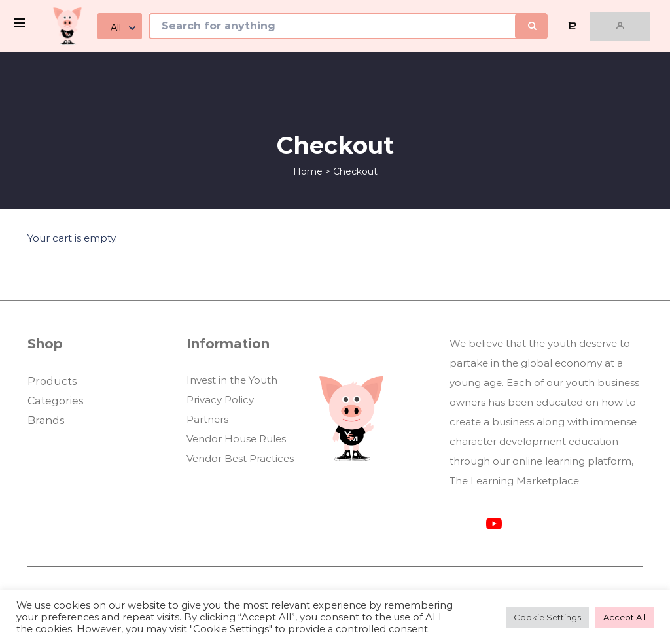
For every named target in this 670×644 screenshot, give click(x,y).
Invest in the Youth (232, 380)
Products (52, 381)
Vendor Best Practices (240, 458)
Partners (207, 419)
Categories (55, 401)
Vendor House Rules (236, 439)
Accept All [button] (625, 617)
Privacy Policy (220, 400)
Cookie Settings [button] (547, 617)
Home (308, 171)
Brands (46, 420)
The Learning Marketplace (514, 481)
